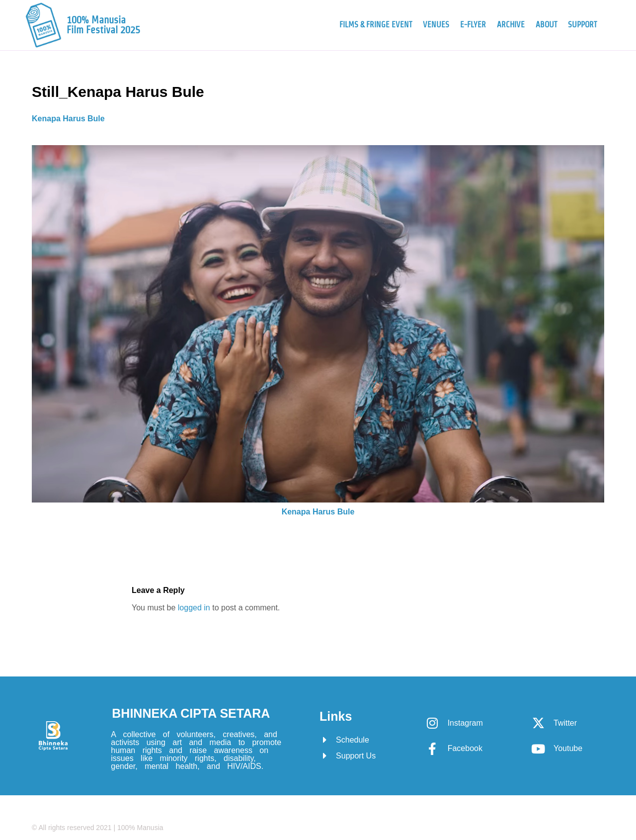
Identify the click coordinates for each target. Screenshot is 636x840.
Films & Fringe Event (376, 25)
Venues (436, 25)
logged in (194, 608)
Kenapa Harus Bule (68, 119)
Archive (511, 25)
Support (582, 25)
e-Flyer (473, 25)
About (546, 25)
